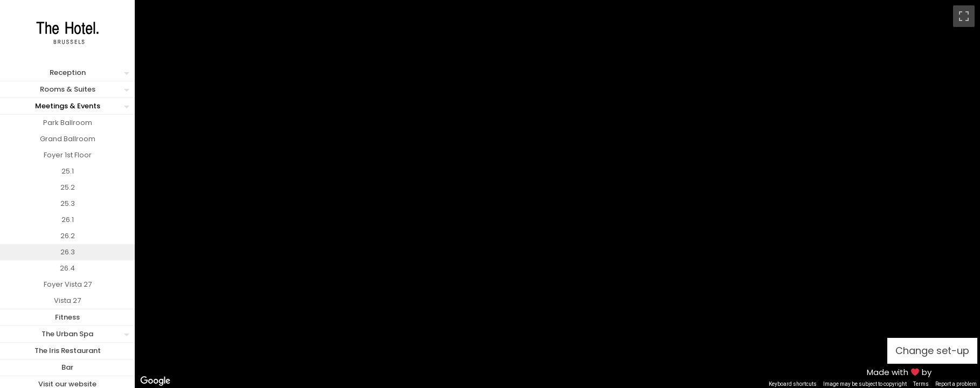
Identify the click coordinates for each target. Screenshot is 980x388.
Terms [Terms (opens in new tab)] (921, 384)
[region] (557, 194)
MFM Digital (955, 372)
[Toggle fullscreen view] (964, 16)
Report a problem (956, 384)
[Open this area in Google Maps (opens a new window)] (155, 381)
